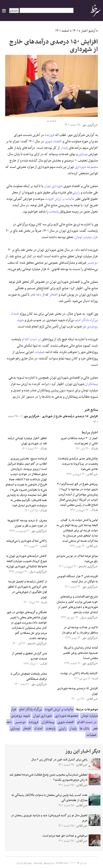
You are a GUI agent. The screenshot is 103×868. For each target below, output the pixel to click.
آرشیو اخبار (88, 31)
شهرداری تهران (53, 186)
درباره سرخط (49, 863)
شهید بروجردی (21, 716)
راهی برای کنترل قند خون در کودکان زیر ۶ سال (59, 760)
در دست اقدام (31, 339)
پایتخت (54, 212)
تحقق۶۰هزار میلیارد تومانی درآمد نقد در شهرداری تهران (27, 441)
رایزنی (76, 192)
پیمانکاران (91, 384)
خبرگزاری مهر (30, 416)
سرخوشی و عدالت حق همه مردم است (65, 836)
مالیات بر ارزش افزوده (60, 199)
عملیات (40, 352)
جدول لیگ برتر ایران (24, 863)
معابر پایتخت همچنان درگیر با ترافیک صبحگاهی (29, 676)
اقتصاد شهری (53, 141)
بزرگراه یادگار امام (87, 320)
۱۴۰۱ (75, 31)
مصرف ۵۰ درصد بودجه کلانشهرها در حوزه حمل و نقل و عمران (27, 523)
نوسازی (83, 154)
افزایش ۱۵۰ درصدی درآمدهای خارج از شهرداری (70, 416)
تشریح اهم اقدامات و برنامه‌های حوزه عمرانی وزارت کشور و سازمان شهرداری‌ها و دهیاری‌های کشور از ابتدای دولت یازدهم (77, 605)
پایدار (64, 148)
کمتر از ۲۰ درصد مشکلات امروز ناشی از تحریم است (79, 441)
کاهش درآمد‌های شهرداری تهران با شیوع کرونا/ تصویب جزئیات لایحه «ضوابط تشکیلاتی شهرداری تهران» (27, 561)
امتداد (15, 314)
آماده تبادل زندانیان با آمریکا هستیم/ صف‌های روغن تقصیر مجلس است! (80, 653)
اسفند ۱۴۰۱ (62, 31)
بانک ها (84, 728)
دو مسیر (93, 263)
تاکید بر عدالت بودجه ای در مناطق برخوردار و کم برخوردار (80, 630)
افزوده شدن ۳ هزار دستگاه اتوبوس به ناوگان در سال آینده (77, 579)
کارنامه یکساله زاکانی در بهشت (79, 673)
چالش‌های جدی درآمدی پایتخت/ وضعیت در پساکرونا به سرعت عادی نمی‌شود (78, 464)
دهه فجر (36, 295)
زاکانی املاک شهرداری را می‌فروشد (27, 541)
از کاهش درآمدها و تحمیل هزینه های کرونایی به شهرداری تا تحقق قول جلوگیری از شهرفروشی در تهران (27, 589)
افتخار (54, 295)
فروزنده (50, 135)
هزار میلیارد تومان (86, 237)
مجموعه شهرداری (86, 167)
